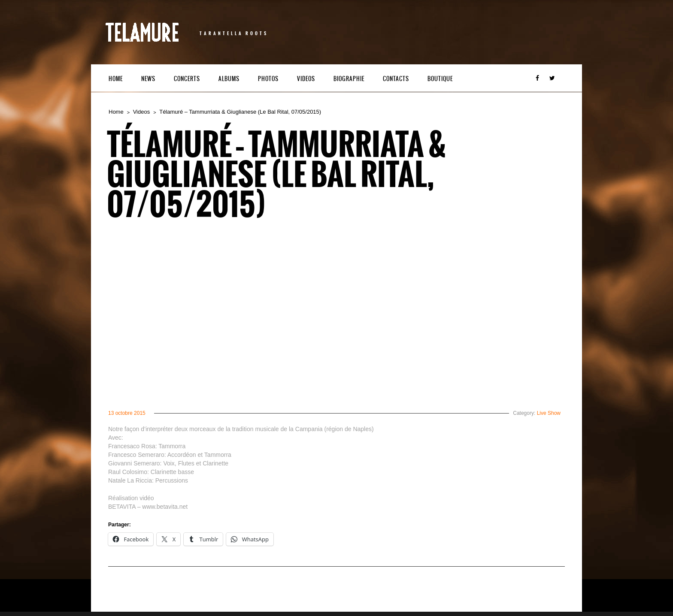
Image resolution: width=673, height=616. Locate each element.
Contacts (396, 79)
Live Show (549, 413)
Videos (306, 79)
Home (116, 79)
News (148, 79)
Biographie (349, 79)
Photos (268, 79)
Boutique (440, 79)
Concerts (187, 79)
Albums (229, 79)
